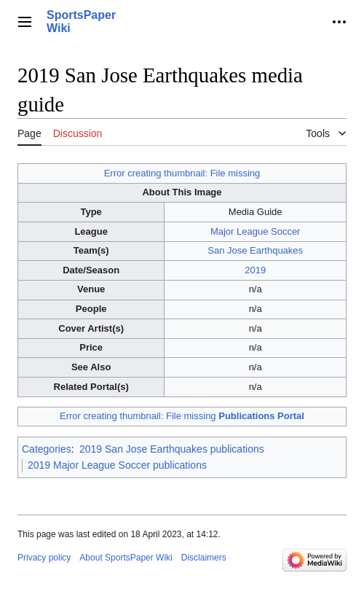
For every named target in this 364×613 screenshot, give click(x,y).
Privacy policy (44, 558)
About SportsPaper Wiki (126, 558)
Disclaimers (204, 558)
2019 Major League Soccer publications (117, 465)
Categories (47, 449)
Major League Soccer (256, 231)
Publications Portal (261, 416)
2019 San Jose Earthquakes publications (172, 449)
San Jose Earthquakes (255, 250)
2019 (255, 270)
